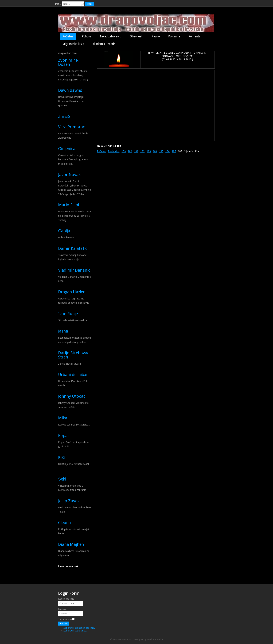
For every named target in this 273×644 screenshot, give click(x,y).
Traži (89, 4)
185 (161, 151)
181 (136, 151)
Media (160, 639)
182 (142, 151)
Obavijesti (136, 36)
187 (174, 151)
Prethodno (114, 151)
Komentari (195, 36)
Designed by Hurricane (146, 639)
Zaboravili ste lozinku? (75, 631)
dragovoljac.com (67, 53)
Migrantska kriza (73, 44)
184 (155, 151)
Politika (87, 36)
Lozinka (62, 609)
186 (167, 151)
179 (124, 151)
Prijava (64, 624)
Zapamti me (65, 619)
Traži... (58, 4)
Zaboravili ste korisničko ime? (79, 628)
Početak (101, 151)
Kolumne (174, 36)
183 (149, 151)
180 (130, 151)
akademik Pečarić (104, 44)
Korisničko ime (66, 599)
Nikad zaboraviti (111, 36)
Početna (68, 36)
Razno (156, 36)
